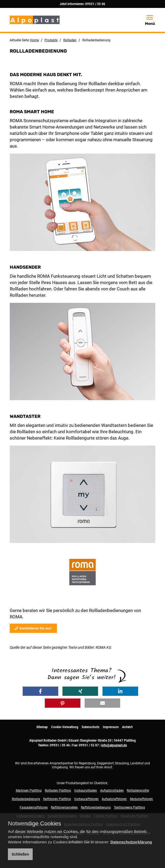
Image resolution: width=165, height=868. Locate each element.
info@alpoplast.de (114, 745)
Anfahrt (127, 727)
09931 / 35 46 (95, 4)
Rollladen (70, 40)
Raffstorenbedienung (96, 807)
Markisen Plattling (29, 791)
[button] (40, 691)
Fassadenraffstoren (34, 807)
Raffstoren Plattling (57, 799)
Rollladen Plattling (58, 791)
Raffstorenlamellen (64, 807)
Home (34, 40)
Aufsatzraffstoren (114, 799)
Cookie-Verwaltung (65, 727)
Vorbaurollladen (86, 791)
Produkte (51, 40)
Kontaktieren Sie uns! (33, 628)
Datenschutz (91, 727)
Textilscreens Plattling (129, 807)
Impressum (111, 727)
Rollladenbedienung (26, 799)
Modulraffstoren (141, 799)
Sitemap (42, 727)
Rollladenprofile (138, 791)
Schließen (20, 854)
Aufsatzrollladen (112, 791)
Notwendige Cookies (35, 824)
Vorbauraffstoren (86, 799)
